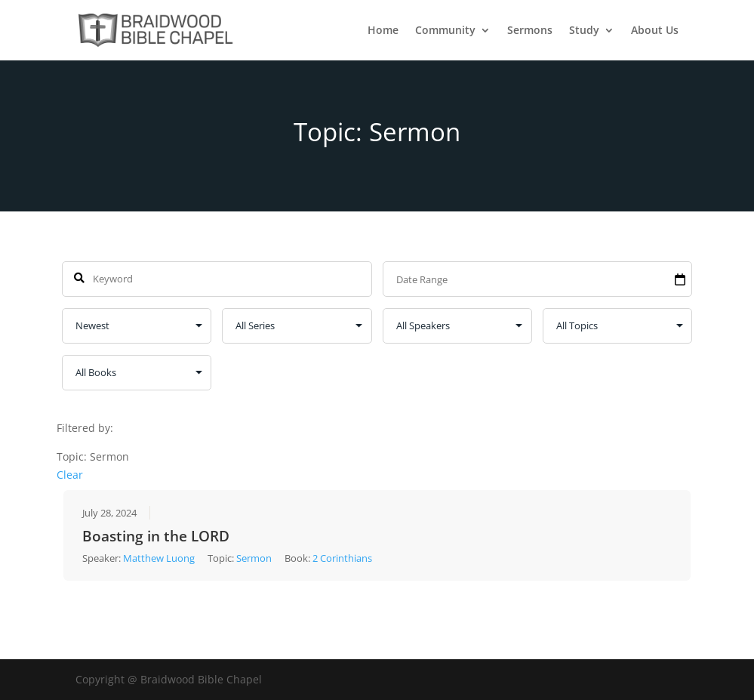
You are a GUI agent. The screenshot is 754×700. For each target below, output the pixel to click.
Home (383, 31)
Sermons (530, 31)
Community (445, 31)
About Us (655, 31)
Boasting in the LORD (156, 536)
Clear (70, 474)
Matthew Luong (159, 558)
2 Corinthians (342, 558)
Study (584, 31)
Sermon (254, 558)
